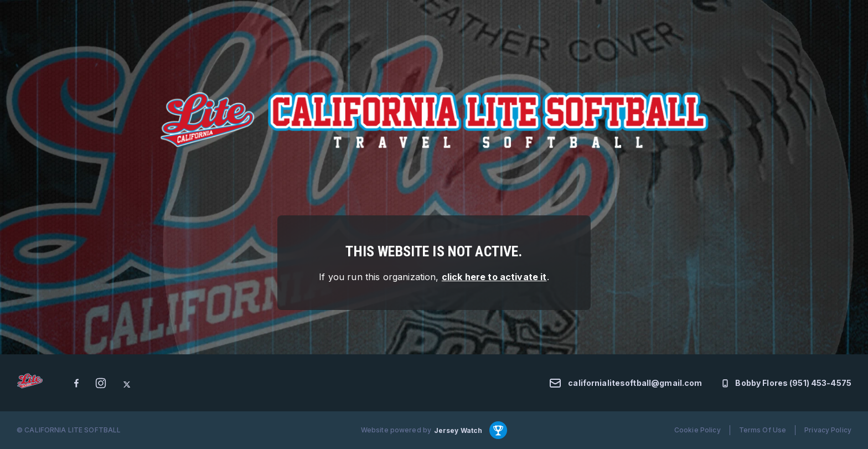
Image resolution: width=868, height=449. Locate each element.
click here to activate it (494, 277)
